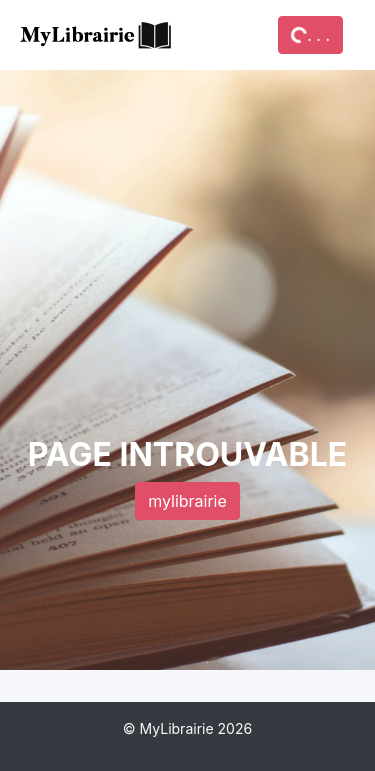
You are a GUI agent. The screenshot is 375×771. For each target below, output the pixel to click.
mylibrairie (187, 501)
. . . (310, 35)
